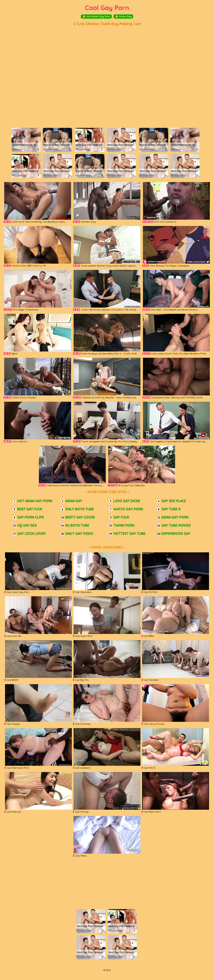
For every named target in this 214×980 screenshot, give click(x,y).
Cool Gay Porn (107, 8)
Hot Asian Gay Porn (96, 17)
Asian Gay (123, 17)
